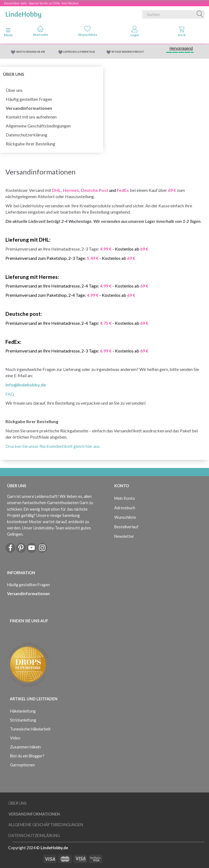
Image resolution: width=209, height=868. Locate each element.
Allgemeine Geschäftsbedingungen (38, 126)
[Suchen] (200, 14)
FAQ (10, 394)
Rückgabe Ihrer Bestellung (30, 144)
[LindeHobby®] (23, 13)
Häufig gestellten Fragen (29, 99)
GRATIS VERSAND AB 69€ (30, 52)
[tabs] (182, 32)
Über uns (14, 90)
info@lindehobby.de (26, 385)
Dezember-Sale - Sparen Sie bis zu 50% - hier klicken (41, 3)
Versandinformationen (29, 108)
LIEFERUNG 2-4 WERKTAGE (79, 52)
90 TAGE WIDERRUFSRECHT (128, 52)
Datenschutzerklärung (27, 135)
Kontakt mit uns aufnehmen (31, 117)
